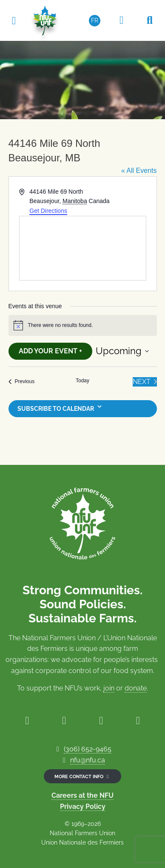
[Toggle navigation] (14, 20)
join (109, 688)
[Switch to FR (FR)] (95, 20)
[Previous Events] (22, 382)
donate (136, 688)
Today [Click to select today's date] (82, 381)
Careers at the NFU (82, 795)
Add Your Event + (50, 351)
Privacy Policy (83, 806)
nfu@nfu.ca (88, 760)
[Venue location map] (83, 248)
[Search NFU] (150, 20)
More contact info (82, 776)
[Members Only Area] (122, 20)
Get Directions (48, 211)
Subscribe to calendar (56, 409)
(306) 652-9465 (88, 749)
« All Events (139, 170)
